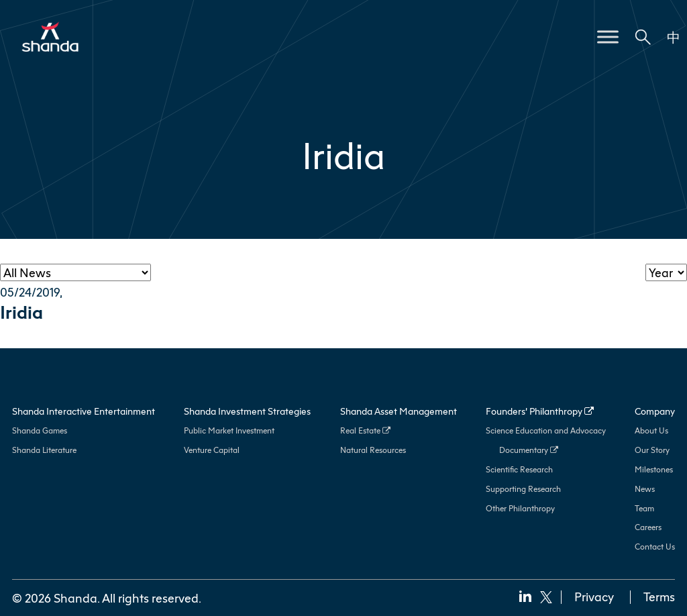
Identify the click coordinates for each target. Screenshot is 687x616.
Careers (648, 527)
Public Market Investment (229, 430)
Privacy (594, 597)
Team (644, 508)
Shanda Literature (44, 450)
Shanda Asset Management (399, 411)
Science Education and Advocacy (546, 430)
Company (655, 411)
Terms (659, 597)
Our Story (652, 450)
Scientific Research (519, 469)
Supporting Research (523, 489)
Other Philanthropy (520, 508)
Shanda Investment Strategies (247, 411)
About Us (651, 430)
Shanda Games (40, 430)
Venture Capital (212, 450)
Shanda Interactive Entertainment (84, 411)
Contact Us (655, 547)
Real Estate (365, 430)
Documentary (529, 450)
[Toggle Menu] (608, 37)
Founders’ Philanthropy (540, 411)
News (645, 489)
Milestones (654, 469)
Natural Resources (373, 450)
